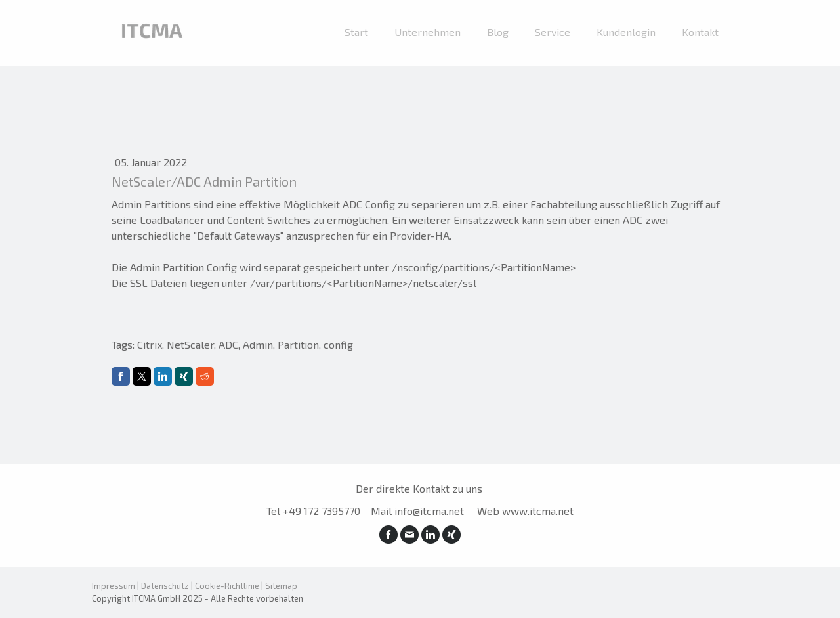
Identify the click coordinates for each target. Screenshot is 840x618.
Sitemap (281, 586)
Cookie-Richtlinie (227, 586)
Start (356, 32)
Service (553, 32)
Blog (498, 32)
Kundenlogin (626, 32)
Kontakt (700, 32)
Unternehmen (428, 32)
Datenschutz (165, 586)
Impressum (114, 586)
